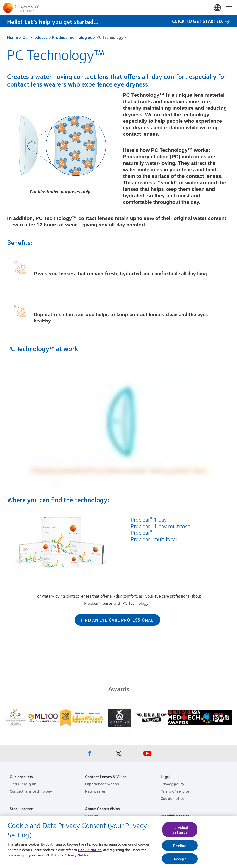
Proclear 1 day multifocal (161, 526)
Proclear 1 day (149, 519)
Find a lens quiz (23, 784)
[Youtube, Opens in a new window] (147, 755)
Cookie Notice (90, 854)
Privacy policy (172, 784)
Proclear (141, 532)
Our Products (35, 37)
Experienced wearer (102, 784)
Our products (21, 776)
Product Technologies (72, 37)
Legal (165, 776)
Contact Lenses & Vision (106, 776)
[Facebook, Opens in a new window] (90, 755)
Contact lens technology (31, 791)
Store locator (21, 808)
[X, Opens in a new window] (118, 755)
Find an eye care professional (117, 620)
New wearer (95, 791)
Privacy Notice (76, 859)
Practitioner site (175, 816)
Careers (92, 816)
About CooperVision (103, 808)
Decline (180, 850)
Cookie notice (172, 798)
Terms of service (175, 791)
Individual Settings (180, 834)
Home (12, 37)
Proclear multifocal (154, 539)
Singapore (218, 8)
